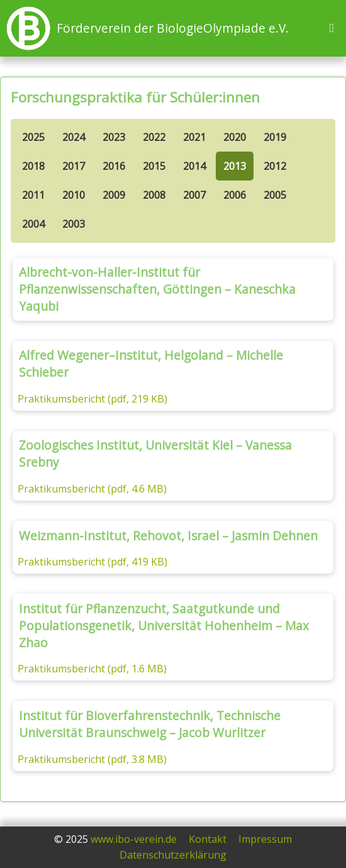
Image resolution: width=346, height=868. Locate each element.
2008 (154, 195)
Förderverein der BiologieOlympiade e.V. (173, 28)
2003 (74, 224)
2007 (194, 195)
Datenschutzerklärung (173, 855)
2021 (194, 137)
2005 (275, 195)
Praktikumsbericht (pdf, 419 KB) (92, 562)
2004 (33, 224)
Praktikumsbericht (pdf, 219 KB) (92, 399)
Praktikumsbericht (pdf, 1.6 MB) (92, 669)
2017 (74, 166)
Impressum (265, 839)
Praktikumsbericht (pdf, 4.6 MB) (92, 489)
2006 (235, 195)
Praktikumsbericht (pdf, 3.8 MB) (92, 759)
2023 (114, 137)
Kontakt (208, 839)
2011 (33, 195)
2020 (235, 137)
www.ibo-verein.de (134, 839)
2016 (114, 166)
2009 (114, 195)
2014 (194, 166)
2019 (275, 137)
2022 (154, 137)
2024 (74, 137)
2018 (33, 166)
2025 (33, 137)
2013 (235, 166)
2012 (275, 166)
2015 (154, 166)
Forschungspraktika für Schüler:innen (135, 97)
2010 (74, 195)
